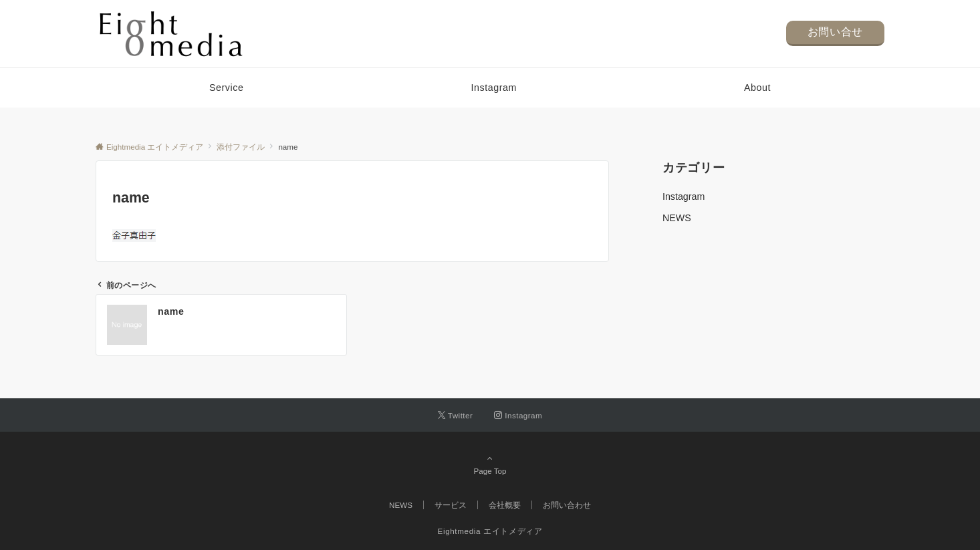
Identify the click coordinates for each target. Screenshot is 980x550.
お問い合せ (835, 32)
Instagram (684, 196)
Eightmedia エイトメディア (490, 531)
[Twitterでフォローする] (456, 415)
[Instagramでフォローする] (518, 415)
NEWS (677, 218)
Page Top (490, 464)
